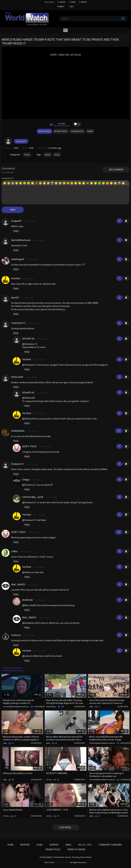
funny (57, 155)
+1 (126, 221)
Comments (8, 168)
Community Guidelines (110, 845)
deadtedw (27, 600)
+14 (35, 707)
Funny (27, 155)
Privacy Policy (53, 849)
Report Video (61, 131)
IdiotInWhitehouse (21, 240)
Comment (6, 178)
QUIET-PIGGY (30, 446)
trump (48, 155)
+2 (56, 743)
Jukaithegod (17, 259)
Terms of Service (76, 849)
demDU (15, 297)
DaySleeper (21, 141)
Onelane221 (18, 464)
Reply (16, 231)
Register (61, 6)
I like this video (51, 124)
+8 (13, 780)
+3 (58, 780)
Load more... (66, 827)
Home (10, 845)
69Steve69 (17, 377)
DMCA (68, 845)
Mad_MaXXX (18, 584)
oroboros (16, 635)
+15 (62, 707)
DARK (73, 2)
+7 (121, 780)
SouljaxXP (16, 221)
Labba (14, 551)
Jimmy (49, 780)
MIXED (84, 2)
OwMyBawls (18, 431)
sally (91, 707)
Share (90, 131)
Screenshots (77, 131)
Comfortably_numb (33, 497)
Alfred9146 (28, 338)
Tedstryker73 (18, 323)
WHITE (63, 2)
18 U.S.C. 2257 (85, 845)
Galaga (26, 479)
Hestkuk (16, 278)
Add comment (116, 169)
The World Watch (62, 862)
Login (71, 6)
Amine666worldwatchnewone (16, 707)
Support (54, 845)
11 (7, 695)
